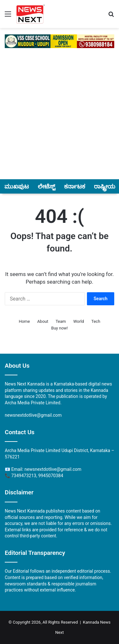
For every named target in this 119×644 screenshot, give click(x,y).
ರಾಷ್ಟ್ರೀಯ (105, 186)
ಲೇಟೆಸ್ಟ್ (46, 186)
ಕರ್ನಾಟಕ (75, 186)
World (79, 321)
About (43, 321)
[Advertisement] (60, 117)
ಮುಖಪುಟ (17, 186)
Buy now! (59, 328)
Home (24, 321)
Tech (96, 321)
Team (61, 321)
